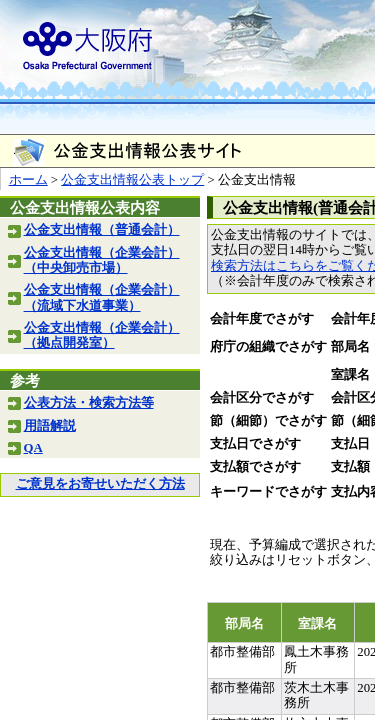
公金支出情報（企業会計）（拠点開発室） (102, 335)
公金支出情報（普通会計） (102, 230)
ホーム (28, 180)
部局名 (350, 347)
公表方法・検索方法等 (89, 403)
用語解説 (50, 426)
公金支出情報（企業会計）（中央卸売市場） (102, 260)
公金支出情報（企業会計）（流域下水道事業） (102, 297)
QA (33, 448)
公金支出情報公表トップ (132, 180)
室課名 (350, 375)
